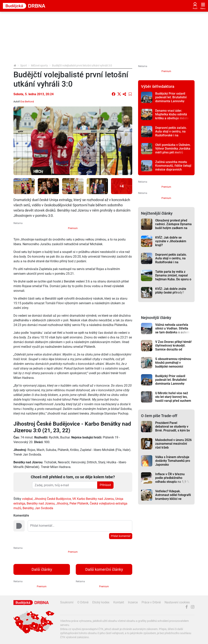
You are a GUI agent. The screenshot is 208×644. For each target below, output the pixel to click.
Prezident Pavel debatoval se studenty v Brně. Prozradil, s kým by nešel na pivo (173, 428)
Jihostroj (62, 503)
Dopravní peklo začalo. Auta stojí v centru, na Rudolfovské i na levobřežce (171, 133)
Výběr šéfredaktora (158, 86)
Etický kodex (101, 602)
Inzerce (133, 602)
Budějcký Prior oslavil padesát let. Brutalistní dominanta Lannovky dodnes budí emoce (171, 99)
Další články (42, 569)
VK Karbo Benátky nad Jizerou (93, 499)
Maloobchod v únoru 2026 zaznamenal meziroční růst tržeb (173, 444)
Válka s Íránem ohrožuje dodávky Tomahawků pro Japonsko (173, 461)
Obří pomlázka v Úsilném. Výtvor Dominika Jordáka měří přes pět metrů (173, 149)
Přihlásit (105, 485)
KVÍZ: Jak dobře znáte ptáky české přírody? (171, 291)
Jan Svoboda (44, 508)
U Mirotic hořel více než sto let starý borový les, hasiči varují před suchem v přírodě (173, 399)
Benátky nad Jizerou (41, 503)
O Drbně (83, 602)
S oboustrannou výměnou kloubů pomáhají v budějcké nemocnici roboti (173, 365)
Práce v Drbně (151, 602)
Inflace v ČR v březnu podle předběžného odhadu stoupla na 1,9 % (172, 478)
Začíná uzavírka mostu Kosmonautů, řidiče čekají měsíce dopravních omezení (173, 168)
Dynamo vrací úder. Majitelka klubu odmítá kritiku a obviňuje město (172, 114)
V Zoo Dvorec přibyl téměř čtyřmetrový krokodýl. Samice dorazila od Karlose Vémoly (173, 347)
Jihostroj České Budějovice (52, 499)
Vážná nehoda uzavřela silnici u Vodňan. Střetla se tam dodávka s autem (172, 329)
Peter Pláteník (79, 503)
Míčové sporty (39, 65)
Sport (24, 65)
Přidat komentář (121, 536)
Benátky (28, 508)
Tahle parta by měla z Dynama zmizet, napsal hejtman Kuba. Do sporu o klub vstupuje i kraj (173, 277)
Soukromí (67, 602)
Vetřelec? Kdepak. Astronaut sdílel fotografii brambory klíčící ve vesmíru (173, 497)
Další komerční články (104, 569)
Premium (73, 228)
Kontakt (119, 602)
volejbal (27, 499)
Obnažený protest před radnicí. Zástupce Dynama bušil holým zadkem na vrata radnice (173, 226)
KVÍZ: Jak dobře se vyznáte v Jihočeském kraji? (171, 241)
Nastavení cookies (177, 602)
